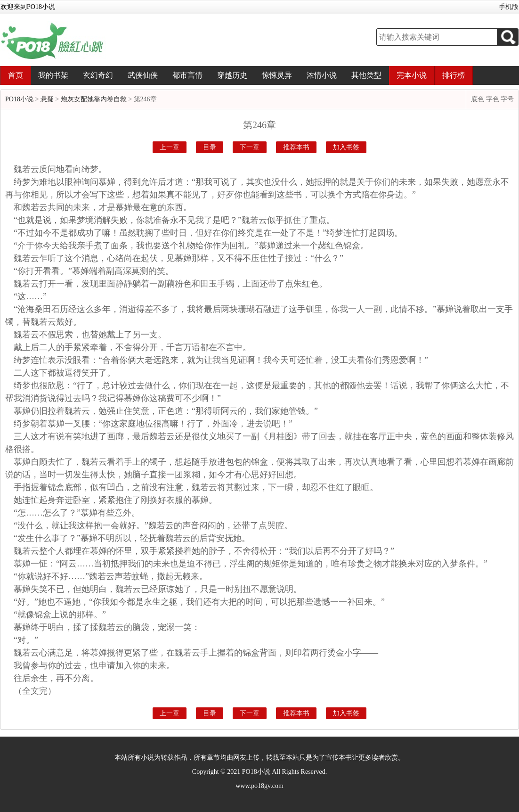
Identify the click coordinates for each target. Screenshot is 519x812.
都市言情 (187, 75)
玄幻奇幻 (98, 75)
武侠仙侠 (143, 75)
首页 (16, 75)
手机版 (509, 7)
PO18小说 (19, 99)
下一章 (250, 147)
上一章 (170, 147)
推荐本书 (296, 147)
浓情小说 (322, 75)
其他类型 (366, 75)
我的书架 (53, 75)
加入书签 (346, 147)
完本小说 (412, 75)
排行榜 (454, 75)
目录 (210, 147)
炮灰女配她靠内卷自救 (94, 99)
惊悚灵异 (277, 75)
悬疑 (47, 99)
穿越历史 (232, 75)
